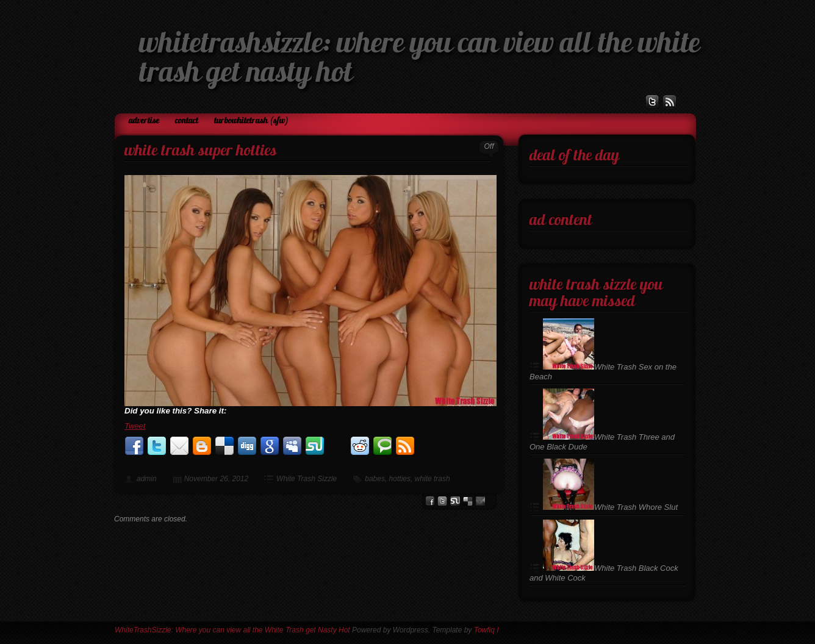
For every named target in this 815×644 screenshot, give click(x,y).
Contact (187, 121)
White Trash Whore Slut (610, 507)
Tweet (135, 426)
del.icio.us (468, 501)
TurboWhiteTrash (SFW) (251, 121)
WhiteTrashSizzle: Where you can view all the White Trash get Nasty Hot (232, 630)
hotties (400, 479)
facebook (430, 501)
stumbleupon (455, 501)
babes (375, 479)
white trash (433, 479)
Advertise (144, 121)
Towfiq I (486, 630)
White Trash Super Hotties (201, 152)
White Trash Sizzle (307, 479)
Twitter (442, 501)
